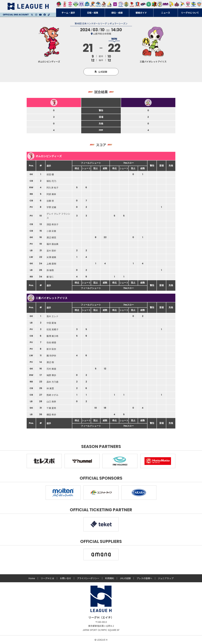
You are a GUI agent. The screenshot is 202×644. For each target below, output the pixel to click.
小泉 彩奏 (51, 231)
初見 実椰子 (52, 329)
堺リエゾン (115, 4)
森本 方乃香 (52, 382)
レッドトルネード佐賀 (132, 4)
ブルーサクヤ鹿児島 (194, 4)
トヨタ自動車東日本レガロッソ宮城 (59, 4)
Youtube (40, 15)
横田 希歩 (51, 414)
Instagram (36, 15)
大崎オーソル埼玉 (65, 4)
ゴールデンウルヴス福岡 (126, 4)
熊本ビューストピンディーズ (188, 4)
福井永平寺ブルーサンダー (87, 4)
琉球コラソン (137, 4)
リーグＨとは (47, 578)
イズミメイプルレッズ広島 (177, 4)
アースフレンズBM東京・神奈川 (76, 4)
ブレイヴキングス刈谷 (104, 4)
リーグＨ (28, 6)
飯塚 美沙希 (52, 336)
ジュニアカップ (166, 578)
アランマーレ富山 (143, 4)
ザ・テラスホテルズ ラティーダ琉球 (199, 4)
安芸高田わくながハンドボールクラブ (121, 4)
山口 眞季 (51, 401)
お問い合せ (66, 578)
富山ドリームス (81, 4)
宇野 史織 (51, 207)
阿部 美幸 (51, 194)
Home (32, 578)
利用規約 (110, 578)
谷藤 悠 (50, 201)
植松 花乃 (51, 181)
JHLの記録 (125, 578)
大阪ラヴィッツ (171, 4)
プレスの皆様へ (144, 578)
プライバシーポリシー (88, 578)
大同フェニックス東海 (98, 4)
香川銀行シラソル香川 (182, 4)
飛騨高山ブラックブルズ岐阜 (154, 4)
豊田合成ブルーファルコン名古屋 (93, 4)
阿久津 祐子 (52, 188)
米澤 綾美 (51, 257)
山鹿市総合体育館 (102, 34)
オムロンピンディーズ (45, 156)
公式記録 (103, 72)
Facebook (45, 15)
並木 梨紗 (51, 251)
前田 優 (50, 174)
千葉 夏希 (51, 408)
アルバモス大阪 (109, 4)
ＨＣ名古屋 (160, 4)
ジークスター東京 (70, 4)
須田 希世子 (52, 224)
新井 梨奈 (51, 349)
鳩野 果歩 (51, 375)
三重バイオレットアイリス (166, 4)
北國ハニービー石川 (149, 4)
